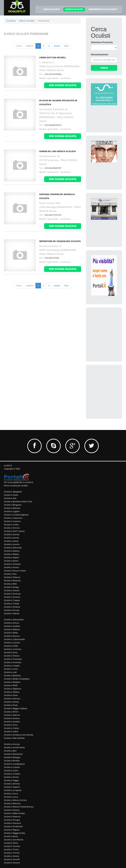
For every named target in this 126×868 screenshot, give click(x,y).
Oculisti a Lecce (11, 669)
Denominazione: (100, 54)
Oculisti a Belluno (12, 629)
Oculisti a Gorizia (12, 534)
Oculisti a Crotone (12, 774)
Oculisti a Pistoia (11, 702)
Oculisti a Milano (11, 554)
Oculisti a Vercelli (12, 859)
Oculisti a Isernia (11, 538)
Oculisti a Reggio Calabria (16, 708)
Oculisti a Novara (12, 810)
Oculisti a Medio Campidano (17, 679)
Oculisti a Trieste (12, 604)
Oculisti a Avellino (12, 626)
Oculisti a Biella (11, 633)
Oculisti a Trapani (12, 600)
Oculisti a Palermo (12, 817)
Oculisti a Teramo (12, 597)
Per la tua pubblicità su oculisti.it (19, 482)
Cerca (104, 68)
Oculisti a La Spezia (13, 790)
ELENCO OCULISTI (74, 9)
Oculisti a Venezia (12, 607)
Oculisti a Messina (12, 803)
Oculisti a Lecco (11, 794)
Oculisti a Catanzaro (13, 518)
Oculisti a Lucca (11, 797)
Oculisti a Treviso (12, 853)
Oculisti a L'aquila (12, 666)
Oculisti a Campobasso (14, 764)
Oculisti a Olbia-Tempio (14, 813)
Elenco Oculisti (27, 21)
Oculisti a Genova (12, 784)
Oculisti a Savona (12, 718)
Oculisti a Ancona (12, 744)
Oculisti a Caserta (12, 643)
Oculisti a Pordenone (13, 826)
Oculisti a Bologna (12, 757)
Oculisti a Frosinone (13, 659)
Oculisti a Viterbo (12, 613)
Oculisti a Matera (12, 551)
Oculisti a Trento (11, 728)
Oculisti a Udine (11, 731)
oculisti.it (8, 465)
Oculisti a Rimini (11, 712)
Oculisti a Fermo (11, 777)
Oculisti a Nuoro (11, 561)
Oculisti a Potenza (12, 577)
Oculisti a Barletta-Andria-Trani (18, 501)
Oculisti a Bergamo (13, 505)
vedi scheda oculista (63, 85)
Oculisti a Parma (11, 567)
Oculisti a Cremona (13, 649)
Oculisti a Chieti (11, 646)
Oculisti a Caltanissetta (14, 639)
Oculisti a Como (11, 770)
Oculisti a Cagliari (12, 511)
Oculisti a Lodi (10, 672)
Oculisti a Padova (12, 692)
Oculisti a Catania (12, 767)
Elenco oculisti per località (16, 486)
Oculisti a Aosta (11, 495)
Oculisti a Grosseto (13, 662)
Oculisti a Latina (11, 541)
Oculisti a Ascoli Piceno (14, 747)
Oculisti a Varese (12, 856)
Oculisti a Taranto (12, 846)
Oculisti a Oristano (12, 564)
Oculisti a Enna (11, 652)
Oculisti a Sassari (12, 590)
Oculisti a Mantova (12, 675)
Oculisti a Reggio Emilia (15, 833)
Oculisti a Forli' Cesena (14, 531)
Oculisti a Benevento (13, 754)
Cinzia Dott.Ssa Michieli (52, 58)
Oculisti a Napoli (11, 557)
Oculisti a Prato (11, 705)
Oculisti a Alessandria (14, 620)
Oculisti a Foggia (11, 780)
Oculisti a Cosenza (12, 521)
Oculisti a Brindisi (12, 761)
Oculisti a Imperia (12, 787)
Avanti (57, 46)
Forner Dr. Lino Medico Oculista (58, 151)
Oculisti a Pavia (11, 695)
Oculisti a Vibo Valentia (14, 738)
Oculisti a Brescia (12, 636)
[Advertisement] (108, 329)
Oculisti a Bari (10, 751)
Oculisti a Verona (12, 610)
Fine (66, 46)
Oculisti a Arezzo (12, 623)
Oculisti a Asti (10, 498)
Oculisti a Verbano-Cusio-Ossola (19, 735)
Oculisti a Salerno (12, 715)
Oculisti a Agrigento (13, 492)
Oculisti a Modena (12, 682)
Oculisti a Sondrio (12, 722)
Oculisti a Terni (11, 725)
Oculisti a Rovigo (11, 587)
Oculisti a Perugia (12, 820)
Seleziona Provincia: (102, 42)
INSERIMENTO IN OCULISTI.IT (103, 9)
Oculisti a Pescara (12, 699)
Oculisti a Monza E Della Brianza (19, 807)
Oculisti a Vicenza (12, 863)
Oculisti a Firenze (12, 656)
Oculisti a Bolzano (12, 508)
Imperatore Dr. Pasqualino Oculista (60, 241)
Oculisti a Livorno (12, 544)
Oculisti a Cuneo (11, 525)
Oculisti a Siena (11, 843)
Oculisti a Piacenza (12, 823)
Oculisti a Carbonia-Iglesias (16, 515)
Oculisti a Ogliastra (13, 689)
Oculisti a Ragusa (12, 830)
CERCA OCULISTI (51, 9)
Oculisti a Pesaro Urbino (15, 571)
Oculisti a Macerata (13, 548)
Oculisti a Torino (11, 849)
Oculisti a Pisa (10, 574)
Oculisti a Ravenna (12, 581)
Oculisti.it (11, 21)
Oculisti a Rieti (10, 584)
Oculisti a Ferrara (12, 528)
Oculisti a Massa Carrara (15, 800)
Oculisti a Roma (11, 836)
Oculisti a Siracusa (12, 594)
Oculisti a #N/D (11, 685)
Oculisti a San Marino (14, 840)
